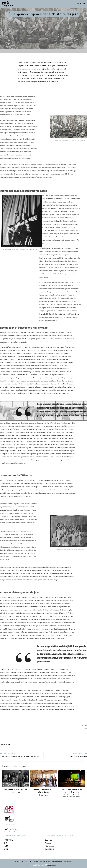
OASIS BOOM (50, 849)
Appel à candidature (26, 862)
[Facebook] (6, 830)
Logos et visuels (68, 862)
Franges (48, 843)
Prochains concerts (45, 862)
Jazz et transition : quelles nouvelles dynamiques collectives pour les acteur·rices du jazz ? (71, 793)
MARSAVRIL (8, 840)
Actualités (36, 862)
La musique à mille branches (16, 789)
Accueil (17, 862)
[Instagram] (11, 830)
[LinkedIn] (16, 830)
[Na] (5, 843)
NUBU (6, 846)
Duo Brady (49, 840)
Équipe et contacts (57, 862)
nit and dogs (50, 846)
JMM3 (9, 745)
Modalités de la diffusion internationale (43, 791)
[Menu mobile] (81, 4)
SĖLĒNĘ (7, 849)
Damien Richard (52, 866)
